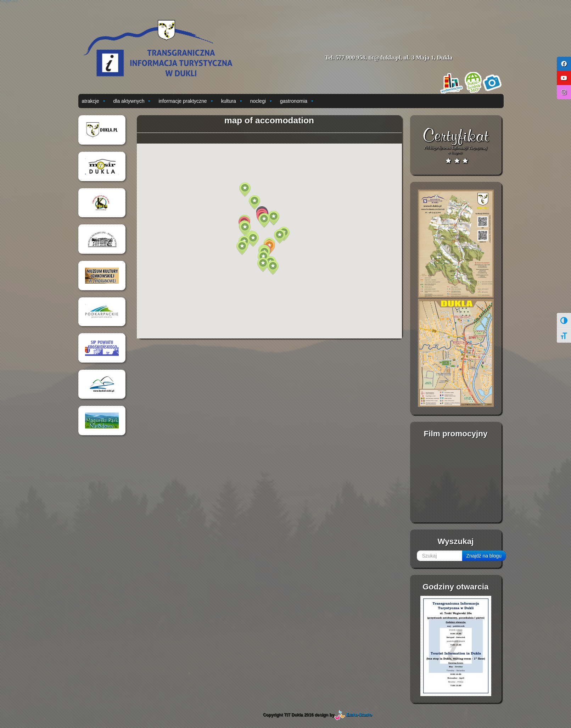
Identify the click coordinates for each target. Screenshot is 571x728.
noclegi (262, 101)
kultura (232, 101)
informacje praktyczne (186, 101)
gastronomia (297, 101)
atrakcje (94, 101)
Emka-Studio (359, 715)
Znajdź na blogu (484, 556)
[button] (263, 265)
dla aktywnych (133, 101)
